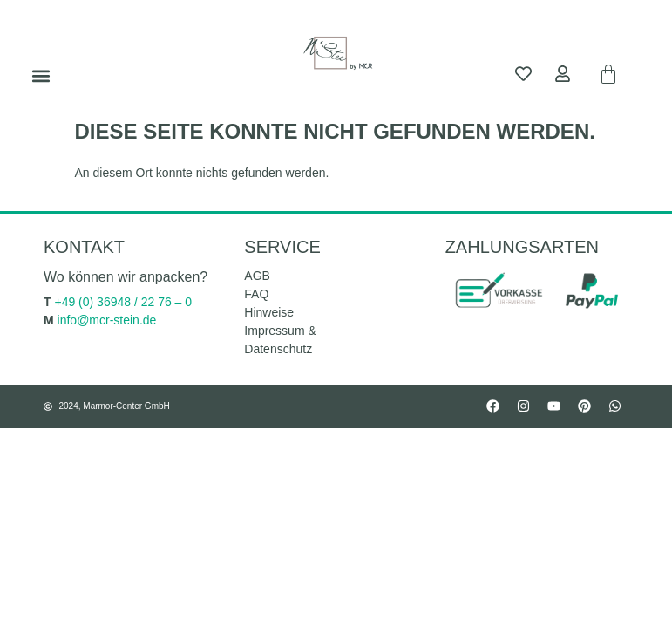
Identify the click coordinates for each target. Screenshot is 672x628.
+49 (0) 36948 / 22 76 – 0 (123, 302)
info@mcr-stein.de (107, 320)
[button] (41, 75)
